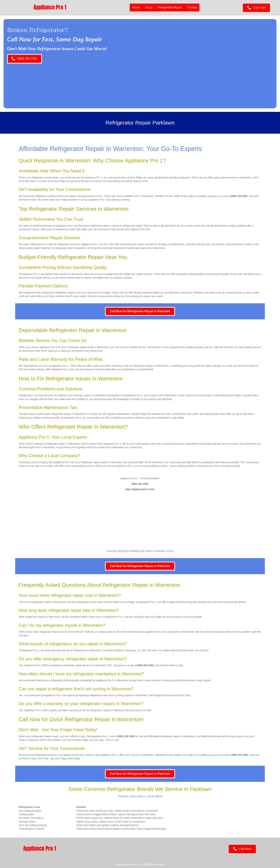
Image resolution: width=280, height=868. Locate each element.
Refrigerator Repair (170, 7)
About (149, 7)
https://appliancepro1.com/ (140, 489)
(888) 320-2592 (239, 196)
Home (136, 7)
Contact (192, 7)
